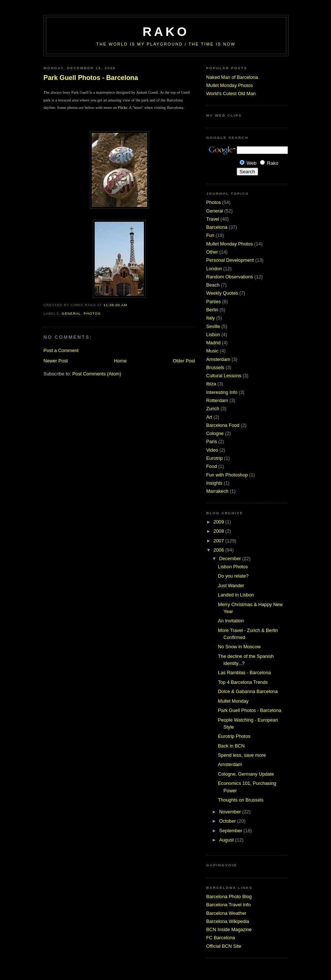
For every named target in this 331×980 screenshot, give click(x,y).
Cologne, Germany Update (246, 774)
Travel (213, 219)
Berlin (212, 310)
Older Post (184, 361)
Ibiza (211, 384)
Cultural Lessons (224, 376)
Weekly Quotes (222, 293)
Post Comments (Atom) (97, 374)
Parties (214, 302)
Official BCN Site (224, 946)
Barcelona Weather (227, 913)
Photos (92, 313)
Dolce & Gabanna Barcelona (248, 691)
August (227, 840)
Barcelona (217, 227)
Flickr (122, 107)
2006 (219, 550)
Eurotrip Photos (234, 736)
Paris (212, 441)
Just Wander (231, 586)
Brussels (215, 367)
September (231, 831)
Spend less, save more (242, 755)
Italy (211, 318)
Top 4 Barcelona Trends (243, 682)
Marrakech (217, 491)
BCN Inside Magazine (229, 929)
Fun (210, 235)
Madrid (214, 343)
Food (212, 466)
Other (212, 252)
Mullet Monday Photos (230, 85)
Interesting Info (222, 392)
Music (212, 351)
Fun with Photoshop (227, 475)
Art (209, 417)
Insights (215, 483)
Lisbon (213, 335)
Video (212, 450)
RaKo (166, 32)
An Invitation (231, 621)
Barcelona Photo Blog (229, 897)
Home (120, 361)
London (214, 269)
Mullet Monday (233, 701)
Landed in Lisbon (236, 595)
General (71, 313)
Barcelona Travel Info (229, 905)
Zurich (213, 409)
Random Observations (230, 277)
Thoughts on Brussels (241, 800)
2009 (219, 522)
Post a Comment (61, 350)
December (230, 558)
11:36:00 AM (115, 305)
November (230, 812)
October (228, 821)
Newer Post (56, 361)
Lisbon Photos (233, 567)
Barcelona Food (223, 425)
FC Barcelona (221, 938)
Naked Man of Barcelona (232, 77)
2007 (219, 541)
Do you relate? (233, 576)
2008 (219, 531)
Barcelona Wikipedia (228, 921)
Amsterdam (218, 359)
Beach (213, 285)
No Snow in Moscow (239, 647)
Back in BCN (231, 746)
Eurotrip (215, 458)
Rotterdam (217, 400)
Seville (213, 326)
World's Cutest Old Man (231, 93)
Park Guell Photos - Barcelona (91, 78)
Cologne (215, 433)
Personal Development (230, 260)
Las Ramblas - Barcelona (244, 673)
